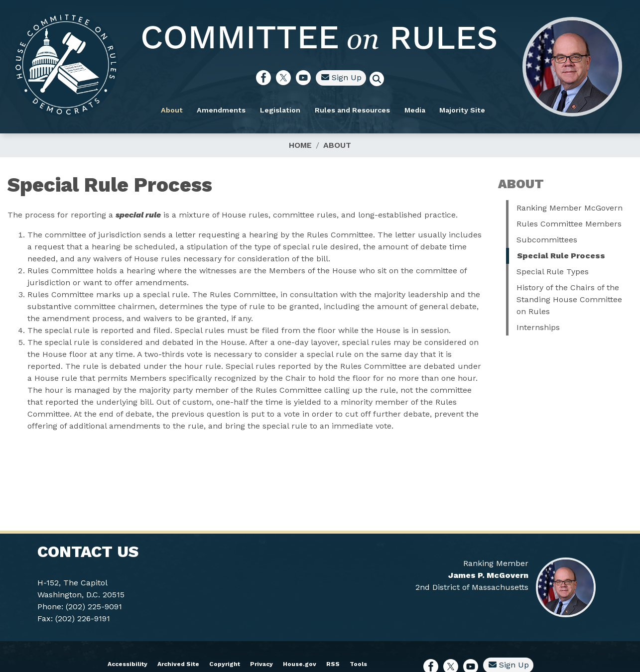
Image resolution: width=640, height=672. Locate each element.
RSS (333, 664)
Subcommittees (547, 240)
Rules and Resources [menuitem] (378, 108)
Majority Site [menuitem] (488, 108)
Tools (358, 664)
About (337, 145)
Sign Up (367, 75)
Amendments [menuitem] (247, 108)
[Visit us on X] (311, 75)
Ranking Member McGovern (570, 208)
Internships (538, 327)
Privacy (261, 664)
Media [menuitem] (440, 108)
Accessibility (128, 664)
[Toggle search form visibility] (405, 78)
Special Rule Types (553, 272)
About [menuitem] (197, 108)
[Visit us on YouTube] (331, 75)
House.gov (300, 664)
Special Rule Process (561, 256)
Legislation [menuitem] (306, 108)
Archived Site (178, 664)
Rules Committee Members (569, 224)
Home (300, 145)
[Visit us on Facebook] (291, 75)
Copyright (225, 664)
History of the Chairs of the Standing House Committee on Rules (569, 299)
